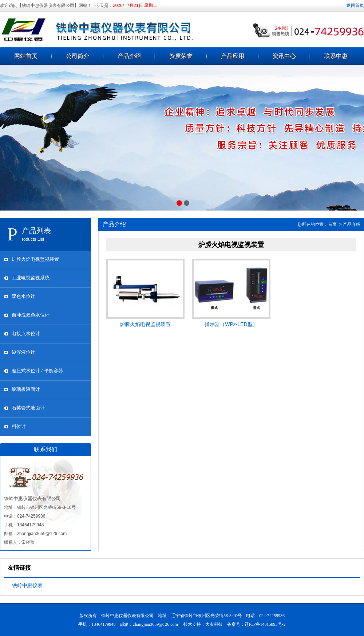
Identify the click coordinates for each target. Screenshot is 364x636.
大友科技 (214, 624)
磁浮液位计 (23, 352)
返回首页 (355, 5)
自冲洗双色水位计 (31, 315)
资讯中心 (284, 56)
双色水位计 (23, 296)
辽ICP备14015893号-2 (265, 624)
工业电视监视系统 (31, 278)
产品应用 (233, 56)
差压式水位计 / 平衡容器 (37, 371)
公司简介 (78, 56)
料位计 (19, 426)
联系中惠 (336, 56)
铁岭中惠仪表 (27, 585)
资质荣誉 (181, 56)
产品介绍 (129, 56)
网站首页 (26, 56)
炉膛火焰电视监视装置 (35, 259)
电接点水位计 (26, 333)
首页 (332, 224)
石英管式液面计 (28, 408)
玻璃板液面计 (26, 389)
